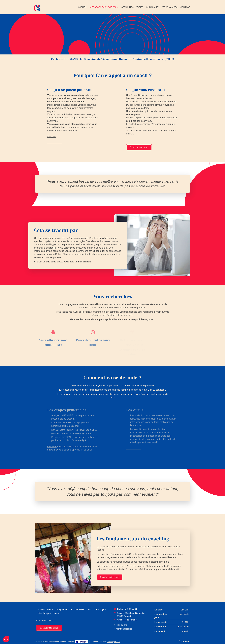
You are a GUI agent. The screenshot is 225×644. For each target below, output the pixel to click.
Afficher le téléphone (127, 620)
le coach (201, 566)
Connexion (185, 641)
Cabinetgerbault (113, 642)
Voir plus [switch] (52, 137)
